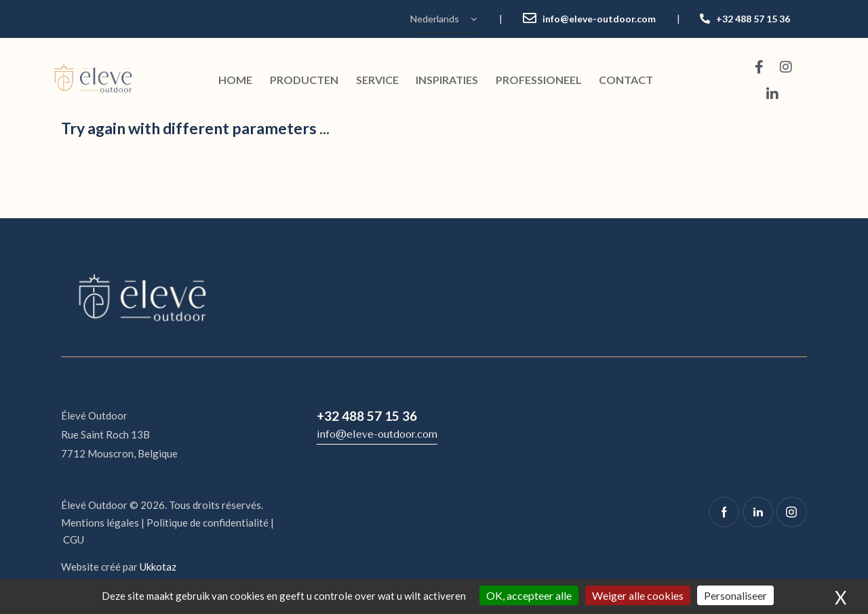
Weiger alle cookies (638, 595)
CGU (74, 539)
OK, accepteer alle (529, 595)
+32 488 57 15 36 (753, 19)
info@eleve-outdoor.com (599, 19)
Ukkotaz (158, 567)
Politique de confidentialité (208, 523)
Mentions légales (100, 523)
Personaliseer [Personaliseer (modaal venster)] (735, 595)
